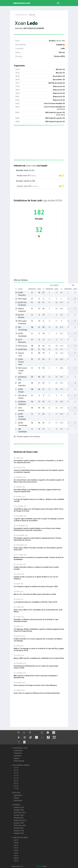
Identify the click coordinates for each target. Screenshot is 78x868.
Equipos (17, 758)
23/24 (16, 848)
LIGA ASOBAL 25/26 (20, 748)
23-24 (16, 773)
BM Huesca (23, 346)
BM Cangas (23, 299)
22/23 (16, 850)
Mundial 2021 (19, 828)
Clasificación (18, 750)
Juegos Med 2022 (20, 820)
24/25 (16, 845)
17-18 (16, 788)
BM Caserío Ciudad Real (23, 371)
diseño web (39, 866)
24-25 (16, 770)
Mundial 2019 (19, 833)
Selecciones (18, 800)
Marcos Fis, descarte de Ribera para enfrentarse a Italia (35, 594)
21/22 (16, 853)
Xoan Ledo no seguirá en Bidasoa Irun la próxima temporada (37, 693)
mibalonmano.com (21, 15)
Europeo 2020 (19, 831)
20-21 (16, 781)
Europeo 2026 (19, 807)
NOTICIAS (16, 793)
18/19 (16, 861)
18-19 (16, 786)
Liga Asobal (18, 795)
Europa (16, 798)
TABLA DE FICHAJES (20, 837)
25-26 (16, 768)
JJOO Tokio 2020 (20, 825)
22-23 (16, 775)
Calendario (18, 756)
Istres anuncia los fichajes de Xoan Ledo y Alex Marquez (35, 685)
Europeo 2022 (19, 823)
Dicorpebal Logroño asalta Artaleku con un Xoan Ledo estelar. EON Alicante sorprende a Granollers (37, 529)
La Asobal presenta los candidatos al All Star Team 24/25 (36, 602)
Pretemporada (19, 761)
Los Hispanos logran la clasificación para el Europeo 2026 (36, 586)
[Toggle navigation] (58, 3)
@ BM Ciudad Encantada (22, 417)
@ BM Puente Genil (21, 362)
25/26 (16, 843)
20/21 (16, 856)
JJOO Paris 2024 (20, 812)
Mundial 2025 (19, 810)
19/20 (16, 858)
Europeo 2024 (19, 815)
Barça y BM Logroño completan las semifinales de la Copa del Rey (39, 658)
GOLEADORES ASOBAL (21, 765)
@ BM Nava (23, 349)
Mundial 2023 (19, 818)
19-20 (16, 783)
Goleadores (18, 753)
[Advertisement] (39, 145)
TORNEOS (16, 805)
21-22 (16, 778)
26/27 (16, 840)
